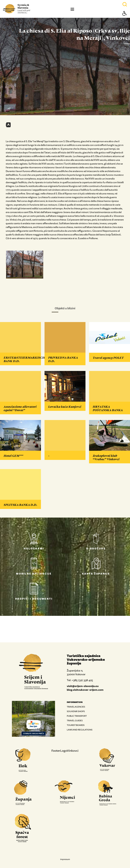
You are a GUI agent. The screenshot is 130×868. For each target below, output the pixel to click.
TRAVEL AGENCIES (76, 707)
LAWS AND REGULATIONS (80, 730)
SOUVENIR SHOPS (76, 711)
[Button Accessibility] (125, 18)
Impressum (65, 859)
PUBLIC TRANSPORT (77, 716)
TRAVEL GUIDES (75, 720)
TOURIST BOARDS (76, 725)
